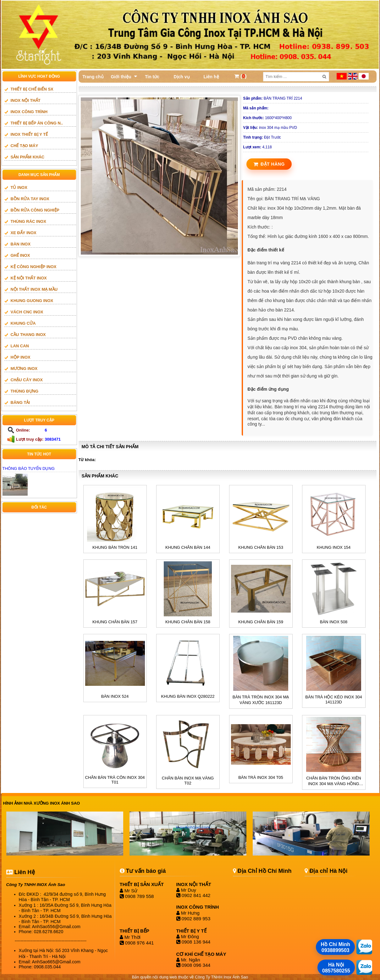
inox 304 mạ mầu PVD (270, 128)
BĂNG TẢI (20, 402)
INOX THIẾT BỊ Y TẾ (29, 134)
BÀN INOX (21, 244)
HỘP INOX (21, 357)
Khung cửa (23, 323)
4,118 (258, 147)
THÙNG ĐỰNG (25, 391)
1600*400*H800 (267, 118)
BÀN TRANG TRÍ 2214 (273, 98)
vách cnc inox (27, 312)
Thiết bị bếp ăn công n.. (37, 123)
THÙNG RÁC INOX (28, 221)
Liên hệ (211, 77)
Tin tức (152, 77)
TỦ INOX (19, 187)
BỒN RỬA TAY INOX (30, 199)
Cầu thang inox (28, 335)
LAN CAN (20, 346)
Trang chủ (93, 77)
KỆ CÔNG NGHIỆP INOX (34, 267)
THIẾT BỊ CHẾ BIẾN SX (32, 89)
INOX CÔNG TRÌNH (29, 112)
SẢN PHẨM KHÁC (28, 157)
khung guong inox (32, 301)
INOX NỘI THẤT (26, 100)
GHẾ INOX (20, 255)
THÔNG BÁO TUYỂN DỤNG (29, 468)
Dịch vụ (182, 77)
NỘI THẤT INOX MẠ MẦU (34, 289)
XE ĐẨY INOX (24, 233)
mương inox (24, 369)
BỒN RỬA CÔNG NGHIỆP (35, 210)
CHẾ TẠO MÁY (25, 146)
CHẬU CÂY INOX (27, 380)
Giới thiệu (121, 77)
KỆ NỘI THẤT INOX (29, 278)
